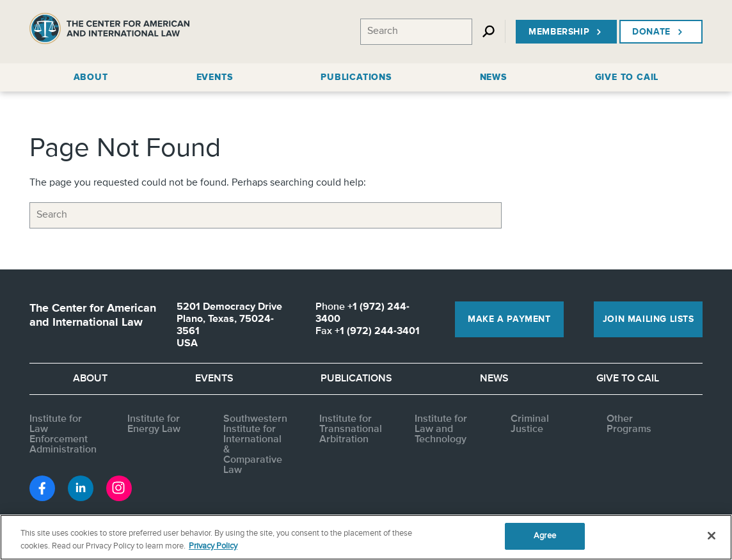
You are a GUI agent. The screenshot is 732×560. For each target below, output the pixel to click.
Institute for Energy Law (154, 424)
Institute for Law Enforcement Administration (63, 435)
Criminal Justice (530, 424)
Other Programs (629, 424)
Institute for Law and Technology (441, 429)
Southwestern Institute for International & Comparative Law (255, 445)
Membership (566, 32)
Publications (356, 379)
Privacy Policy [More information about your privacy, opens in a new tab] (213, 546)
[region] (366, 537)
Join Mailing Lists (648, 319)
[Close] (712, 536)
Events (214, 379)
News (494, 379)
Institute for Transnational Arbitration (351, 429)
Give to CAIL (628, 379)
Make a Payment (509, 319)
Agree (545, 536)
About (90, 379)
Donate (659, 32)
